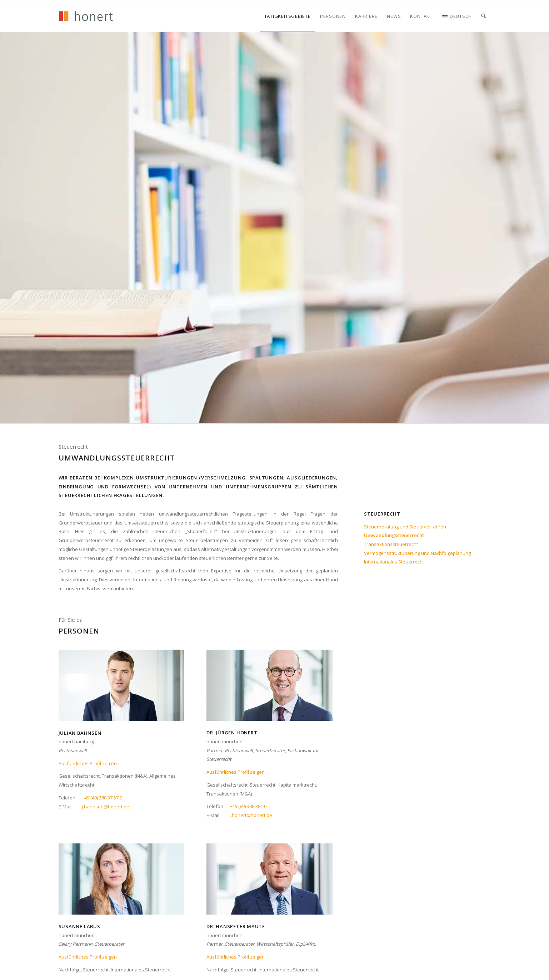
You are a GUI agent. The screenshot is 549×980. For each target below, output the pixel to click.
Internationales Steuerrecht (394, 562)
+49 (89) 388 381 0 (248, 806)
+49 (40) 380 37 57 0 (102, 798)
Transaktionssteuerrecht (391, 544)
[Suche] (483, 16)
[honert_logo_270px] (86, 16)
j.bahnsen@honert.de (106, 807)
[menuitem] (288, 16)
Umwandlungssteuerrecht (394, 535)
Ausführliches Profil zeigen (88, 763)
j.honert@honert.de (251, 815)
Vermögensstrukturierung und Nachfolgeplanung (417, 553)
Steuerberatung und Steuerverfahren (405, 527)
